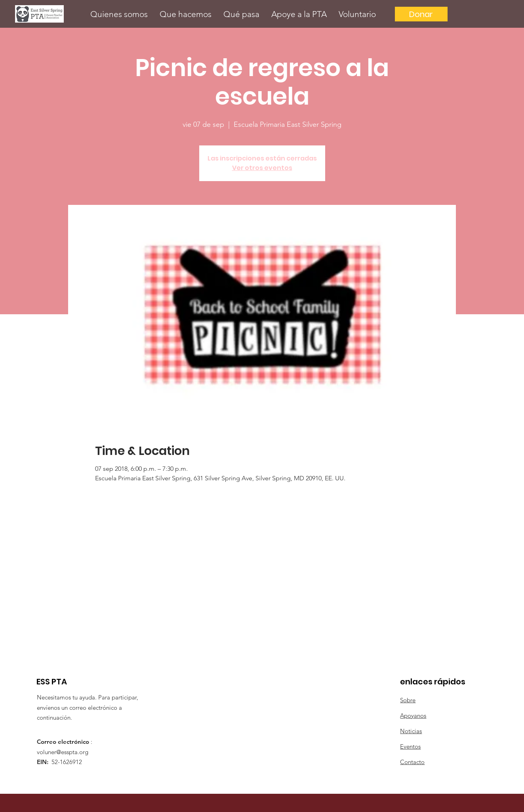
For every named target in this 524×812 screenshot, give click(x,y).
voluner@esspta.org (63, 752)
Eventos (410, 746)
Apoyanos (413, 716)
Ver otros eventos (262, 168)
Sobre (408, 700)
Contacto (412, 762)
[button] (119, 14)
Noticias (411, 731)
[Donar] (421, 14)
